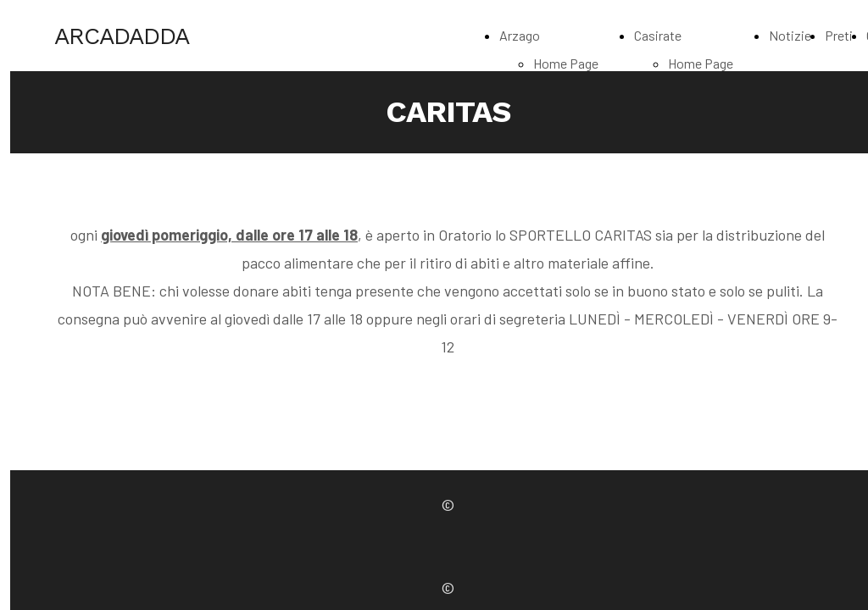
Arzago (520, 35)
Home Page (566, 63)
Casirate (658, 35)
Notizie (790, 35)
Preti (839, 35)
